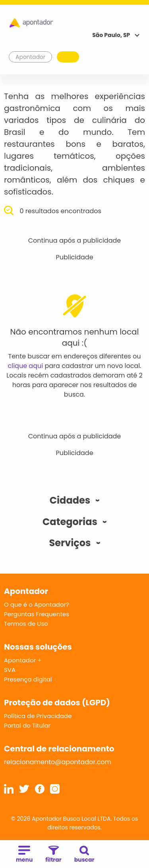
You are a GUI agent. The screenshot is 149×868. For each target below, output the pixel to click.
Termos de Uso (26, 624)
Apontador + (23, 660)
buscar (84, 855)
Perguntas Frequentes (37, 614)
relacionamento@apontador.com (58, 762)
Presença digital (28, 679)
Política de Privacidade (38, 716)
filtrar (53, 855)
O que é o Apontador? (37, 604)
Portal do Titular (27, 725)
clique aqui (26, 366)
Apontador (31, 57)
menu (24, 855)
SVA (10, 670)
